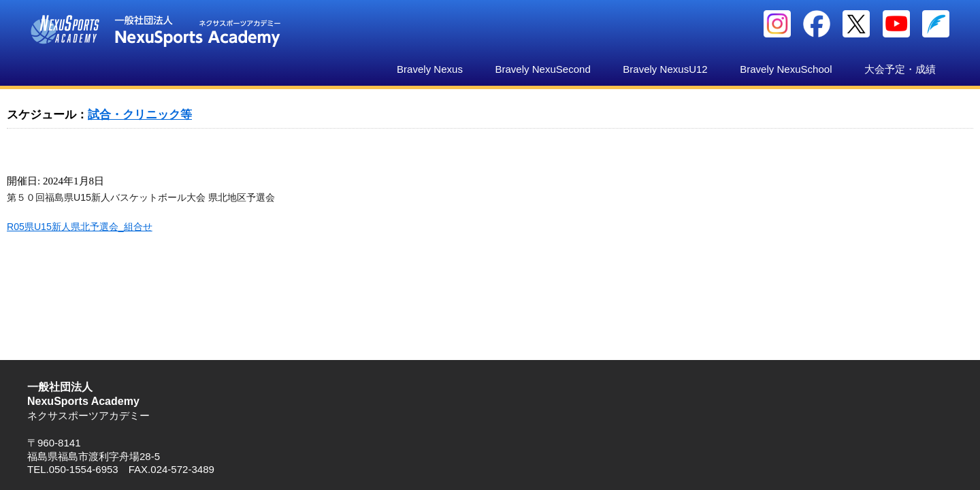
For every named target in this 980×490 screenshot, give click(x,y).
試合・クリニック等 (140, 115)
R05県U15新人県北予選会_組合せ (80, 227)
